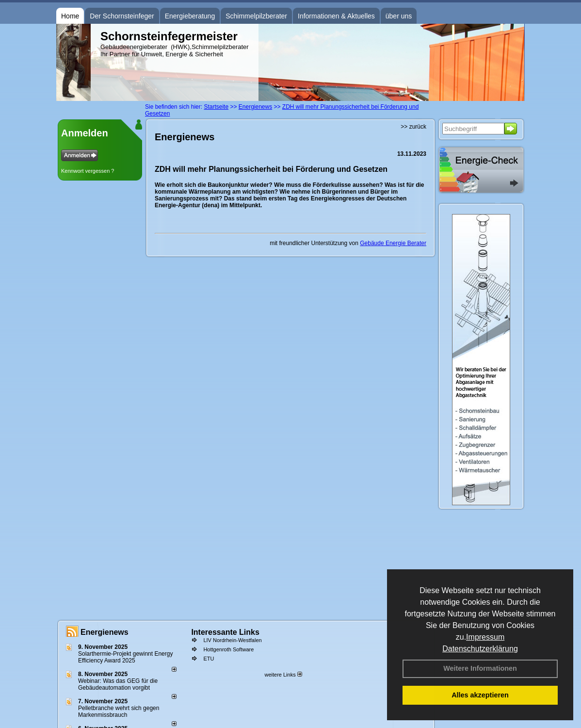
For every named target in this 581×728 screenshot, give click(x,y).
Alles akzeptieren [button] (480, 695)
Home (70, 16)
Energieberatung (190, 16)
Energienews (105, 632)
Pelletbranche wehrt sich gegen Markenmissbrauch (119, 711)
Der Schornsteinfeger (122, 16)
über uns (399, 16)
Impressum (485, 637)
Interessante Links (225, 632)
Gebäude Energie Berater (393, 243)
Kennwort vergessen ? (88, 171)
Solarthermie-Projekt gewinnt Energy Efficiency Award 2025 (125, 657)
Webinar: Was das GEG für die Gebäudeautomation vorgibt (118, 684)
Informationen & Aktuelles (336, 16)
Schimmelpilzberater (256, 16)
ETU (209, 659)
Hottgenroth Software (228, 649)
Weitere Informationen (480, 668)
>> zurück (413, 127)
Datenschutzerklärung (480, 649)
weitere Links (283, 675)
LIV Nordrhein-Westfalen (232, 640)
